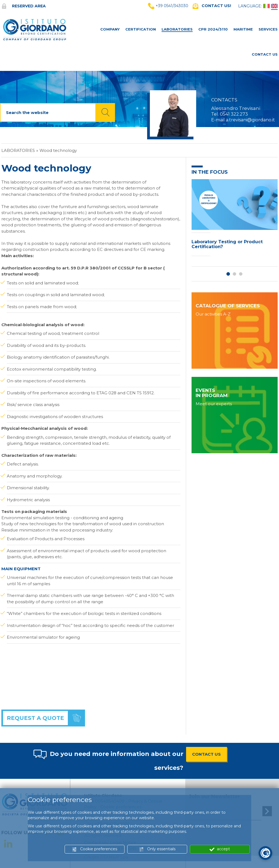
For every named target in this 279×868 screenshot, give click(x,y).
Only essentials (157, 849)
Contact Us (265, 54)
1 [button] (228, 274)
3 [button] (241, 274)
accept (220, 849)
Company (110, 29)
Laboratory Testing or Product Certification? (227, 244)
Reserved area (24, 6)
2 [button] (234, 274)
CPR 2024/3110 (213, 29)
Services (268, 29)
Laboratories (177, 29)
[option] (235, 219)
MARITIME (243, 29)
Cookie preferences (95, 849)
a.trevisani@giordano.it (250, 120)
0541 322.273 (234, 114)
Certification (141, 29)
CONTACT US (206, 754)
